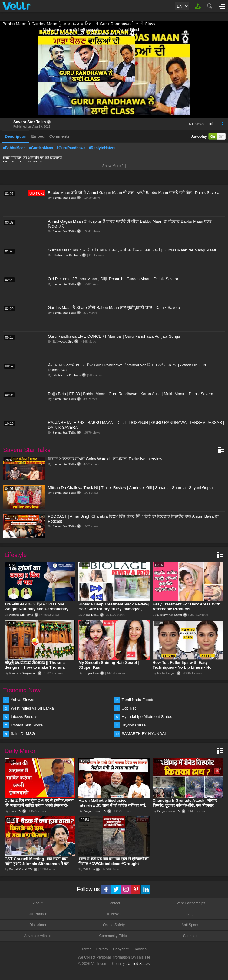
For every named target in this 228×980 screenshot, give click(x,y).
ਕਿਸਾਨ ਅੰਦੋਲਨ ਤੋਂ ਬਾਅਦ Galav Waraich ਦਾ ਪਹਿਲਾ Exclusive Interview (105, 459)
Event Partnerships (190, 903)
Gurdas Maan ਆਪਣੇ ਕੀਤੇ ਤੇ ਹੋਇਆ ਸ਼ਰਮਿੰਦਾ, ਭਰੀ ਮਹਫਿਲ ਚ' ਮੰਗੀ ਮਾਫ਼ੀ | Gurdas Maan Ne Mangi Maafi (132, 250)
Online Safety (114, 925)
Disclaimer (38, 925)
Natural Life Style (21, 615)
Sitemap (190, 936)
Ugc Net (129, 708)
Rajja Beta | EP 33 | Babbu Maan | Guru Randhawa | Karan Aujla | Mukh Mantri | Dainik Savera (131, 394)
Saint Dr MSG (23, 734)
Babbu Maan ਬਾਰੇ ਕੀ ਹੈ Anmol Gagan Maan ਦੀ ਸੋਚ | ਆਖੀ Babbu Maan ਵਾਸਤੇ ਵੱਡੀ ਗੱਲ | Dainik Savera (134, 193)
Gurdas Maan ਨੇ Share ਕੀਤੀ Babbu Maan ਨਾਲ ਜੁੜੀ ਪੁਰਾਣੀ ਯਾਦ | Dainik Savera (114, 308)
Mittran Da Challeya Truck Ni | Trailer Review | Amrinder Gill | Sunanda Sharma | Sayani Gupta (130, 488)
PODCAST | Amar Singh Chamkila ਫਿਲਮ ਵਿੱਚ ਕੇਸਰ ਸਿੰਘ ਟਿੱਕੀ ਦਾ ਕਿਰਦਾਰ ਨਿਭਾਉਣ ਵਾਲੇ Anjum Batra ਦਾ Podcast (133, 519)
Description (16, 136)
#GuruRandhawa (71, 148)
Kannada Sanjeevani (23, 673)
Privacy (102, 949)
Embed (38, 136)
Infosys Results (24, 717)
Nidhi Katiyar (166, 673)
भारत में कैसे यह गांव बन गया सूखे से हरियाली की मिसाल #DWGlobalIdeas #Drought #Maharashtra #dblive (113, 864)
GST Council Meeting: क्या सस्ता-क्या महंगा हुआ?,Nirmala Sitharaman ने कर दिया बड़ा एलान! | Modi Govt (37, 864)
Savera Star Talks (30, 122)
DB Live (89, 869)
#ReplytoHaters (102, 148)
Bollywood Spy (63, 341)
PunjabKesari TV (95, 811)
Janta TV (15, 811)
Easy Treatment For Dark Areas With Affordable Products (187, 606)
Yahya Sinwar (23, 700)
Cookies (140, 949)
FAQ (190, 914)
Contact (114, 903)
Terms (86, 949)
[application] (114, 73)
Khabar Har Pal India (67, 255)
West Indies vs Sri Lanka (32, 708)
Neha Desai (91, 615)
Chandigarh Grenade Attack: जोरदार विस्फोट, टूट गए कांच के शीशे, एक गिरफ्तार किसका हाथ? (185, 805)
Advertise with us (38, 936)
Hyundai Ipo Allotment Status (147, 717)
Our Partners (38, 914)
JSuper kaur (91, 673)
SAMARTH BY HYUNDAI (144, 734)
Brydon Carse (134, 725)
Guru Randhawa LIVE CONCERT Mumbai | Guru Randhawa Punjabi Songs (114, 336)
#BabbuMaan (14, 148)
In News (114, 914)
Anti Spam (190, 925)
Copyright (121, 949)
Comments (59, 136)
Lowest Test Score (27, 725)
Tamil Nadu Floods (138, 700)
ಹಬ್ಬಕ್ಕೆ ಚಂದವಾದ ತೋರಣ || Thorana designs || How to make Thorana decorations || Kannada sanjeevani (37, 667)
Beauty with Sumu (170, 615)
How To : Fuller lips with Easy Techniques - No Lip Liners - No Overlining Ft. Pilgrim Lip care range (187, 667)
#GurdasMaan (41, 148)
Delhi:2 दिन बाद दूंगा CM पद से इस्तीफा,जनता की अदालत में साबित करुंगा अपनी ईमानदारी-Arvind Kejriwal (39, 805)
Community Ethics (114, 936)
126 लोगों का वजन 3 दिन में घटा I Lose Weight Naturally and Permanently (36, 606)
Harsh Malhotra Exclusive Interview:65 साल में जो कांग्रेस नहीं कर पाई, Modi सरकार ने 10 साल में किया (112, 805)
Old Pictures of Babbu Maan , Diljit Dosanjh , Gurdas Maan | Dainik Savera (113, 279)
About (38, 903)
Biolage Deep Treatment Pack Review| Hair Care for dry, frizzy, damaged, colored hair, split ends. (114, 609)
